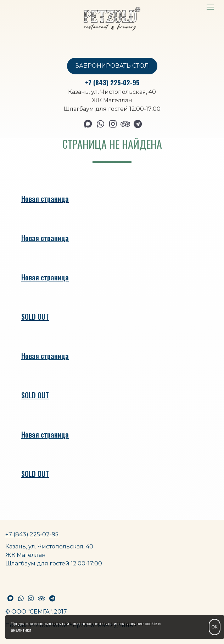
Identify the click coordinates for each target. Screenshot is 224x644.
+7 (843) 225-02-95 (112, 82)
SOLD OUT (35, 317)
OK (215, 627)
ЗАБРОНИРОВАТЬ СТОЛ (112, 66)
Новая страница (45, 199)
